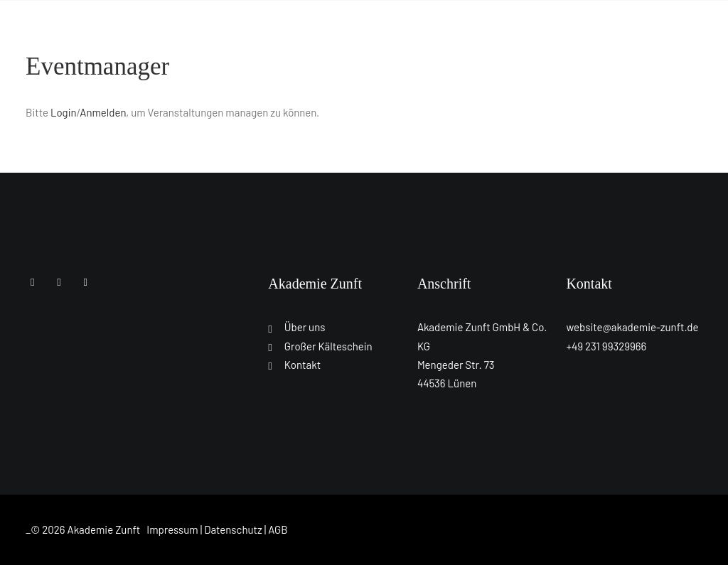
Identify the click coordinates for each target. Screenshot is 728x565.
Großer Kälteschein (328, 346)
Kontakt (303, 365)
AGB (278, 529)
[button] (32, 281)
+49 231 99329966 (606, 346)
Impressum (172, 529)
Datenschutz (233, 529)
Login (64, 112)
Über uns (305, 327)
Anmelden (103, 112)
